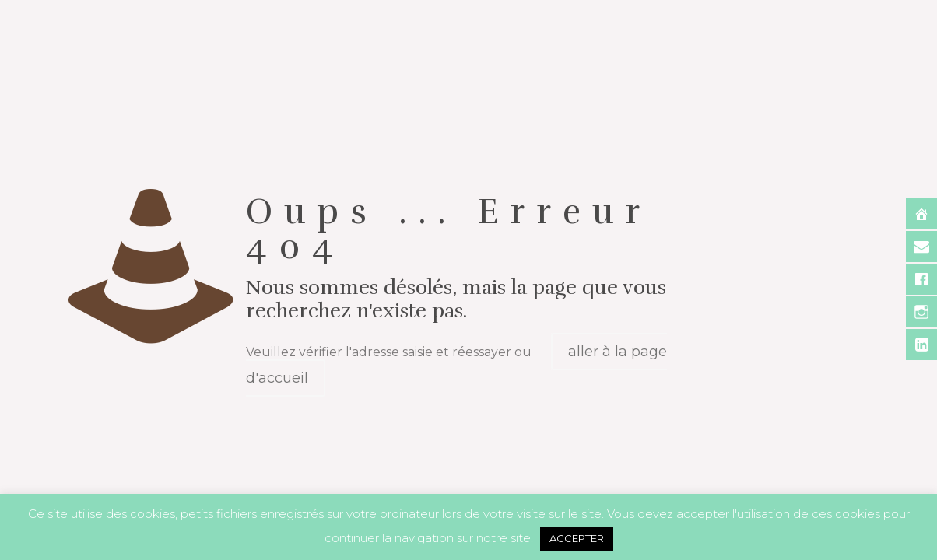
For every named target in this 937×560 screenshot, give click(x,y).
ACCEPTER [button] (577, 538)
